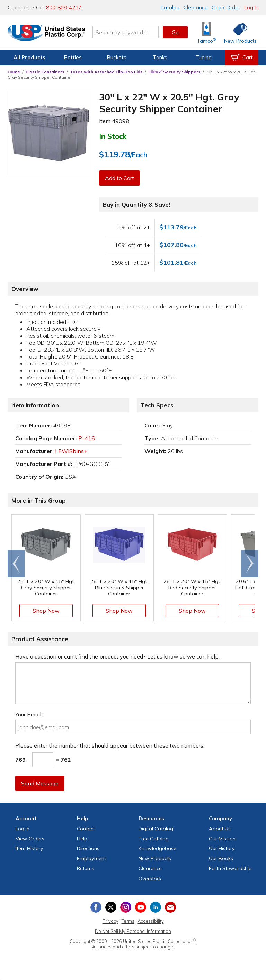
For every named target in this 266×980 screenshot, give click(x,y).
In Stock (113, 136)
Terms (128, 921)
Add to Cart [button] (119, 178)
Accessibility (151, 921)
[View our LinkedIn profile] (156, 907)
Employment (91, 858)
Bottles (73, 57)
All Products (29, 57)
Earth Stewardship (230, 868)
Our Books (221, 858)
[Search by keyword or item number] (128, 32)
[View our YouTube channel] (141, 907)
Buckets (117, 57)
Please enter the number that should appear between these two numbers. (110, 745)
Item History (29, 848)
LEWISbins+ (71, 451)
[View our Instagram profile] (126, 907)
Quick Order (226, 7)
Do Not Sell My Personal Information (133, 931)
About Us (220, 829)
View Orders (30, 839)
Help (82, 839)
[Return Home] (48, 34)
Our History (222, 848)
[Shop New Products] (238, 32)
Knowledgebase (157, 848)
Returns (86, 868)
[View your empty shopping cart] (242, 58)
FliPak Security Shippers (174, 72)
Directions (88, 848)
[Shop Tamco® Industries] (206, 32)
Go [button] (175, 32)
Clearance (196, 7)
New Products (155, 858)
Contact (86, 829)
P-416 (87, 438)
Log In (251, 7)
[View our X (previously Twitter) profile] (111, 907)
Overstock (150, 879)
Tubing (203, 57)
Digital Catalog (156, 829)
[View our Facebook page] (96, 907)
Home (14, 72)
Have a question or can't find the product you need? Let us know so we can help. (117, 656)
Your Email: (29, 714)
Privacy (110, 921)
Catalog (170, 7)
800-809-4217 (64, 7)
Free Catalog (154, 839)
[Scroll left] (16, 564)
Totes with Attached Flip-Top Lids (106, 72)
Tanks (160, 57)
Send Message (40, 783)
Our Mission (222, 839)
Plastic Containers (45, 72)
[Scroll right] (250, 564)
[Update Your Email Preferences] (170, 907)
